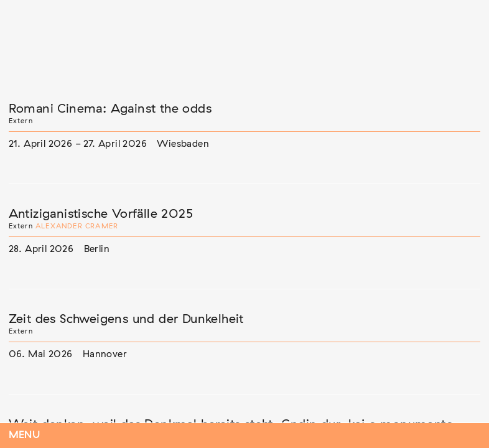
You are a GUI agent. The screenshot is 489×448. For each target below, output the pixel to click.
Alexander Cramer (77, 226)
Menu (25, 435)
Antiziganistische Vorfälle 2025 (101, 214)
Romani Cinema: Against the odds (110, 109)
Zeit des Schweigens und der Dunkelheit (126, 319)
